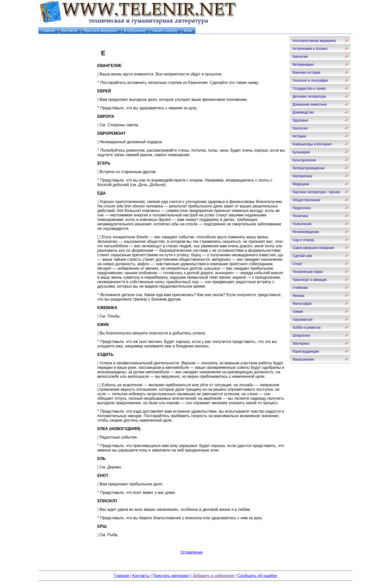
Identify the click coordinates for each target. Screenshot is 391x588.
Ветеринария (303, 65)
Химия (298, 312)
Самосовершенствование (313, 248)
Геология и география (310, 80)
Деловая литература (309, 96)
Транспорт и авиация (310, 280)
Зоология (300, 128)
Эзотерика (301, 343)
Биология (300, 57)
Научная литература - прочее (316, 192)
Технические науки (308, 272)
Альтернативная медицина (314, 41)
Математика (302, 176)
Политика (300, 216)
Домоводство (303, 112)
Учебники (300, 288)
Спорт (297, 264)
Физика (298, 296)
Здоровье (300, 120)
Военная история (306, 72)
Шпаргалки (301, 335)
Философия (302, 304)
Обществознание (306, 200)
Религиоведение (306, 232)
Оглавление (192, 552)
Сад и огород (303, 240)
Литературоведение (309, 168)
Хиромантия (302, 320)
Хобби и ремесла (306, 327)
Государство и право (309, 88)
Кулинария (301, 152)
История (299, 136)
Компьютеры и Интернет (312, 144)
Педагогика (302, 208)
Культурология (304, 160)
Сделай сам (302, 256)
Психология (302, 224)
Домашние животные (310, 104)
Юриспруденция (306, 351)
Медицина (301, 184)
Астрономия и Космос (310, 49)
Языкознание (303, 359)
